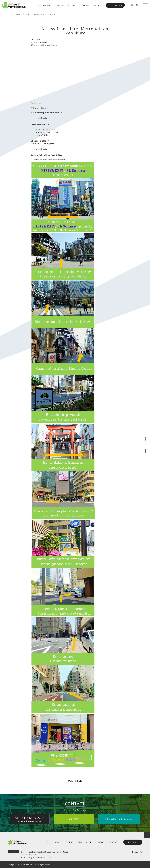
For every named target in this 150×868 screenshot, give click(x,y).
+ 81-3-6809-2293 (29, 855)
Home (11, 14)
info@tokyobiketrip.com (39, 857)
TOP (38, 5)
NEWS (86, 5)
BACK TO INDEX (75, 781)
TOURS (58, 5)
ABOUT (47, 5)
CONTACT (97, 5)
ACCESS (77, 5)
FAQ (68, 5)
